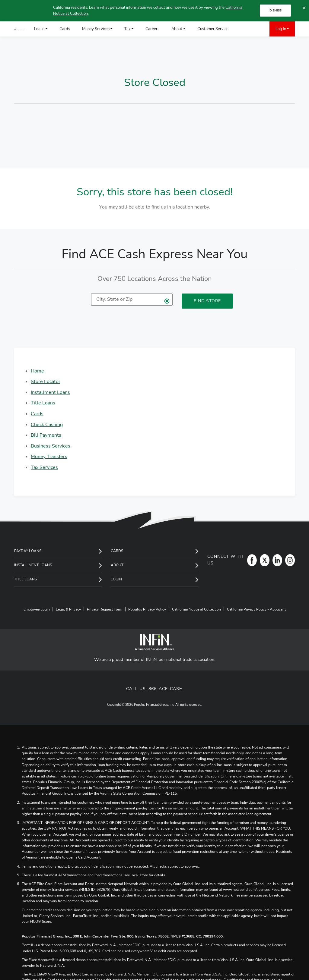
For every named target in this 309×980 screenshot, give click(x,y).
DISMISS (276, 11)
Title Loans (43, 403)
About (117, 565)
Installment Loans (50, 392)
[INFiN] (154, 642)
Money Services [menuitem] (96, 29)
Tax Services (44, 467)
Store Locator (46, 382)
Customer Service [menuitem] (213, 29)
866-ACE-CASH (166, 689)
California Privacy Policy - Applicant (256, 609)
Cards (37, 414)
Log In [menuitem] (281, 29)
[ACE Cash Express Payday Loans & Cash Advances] (20, 29)
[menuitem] (244, 29)
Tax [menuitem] (127, 29)
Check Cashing (47, 425)
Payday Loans (28, 551)
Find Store (207, 301)
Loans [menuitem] (39, 29)
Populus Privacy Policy (147, 609)
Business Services (51, 446)
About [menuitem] (177, 29)
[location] (132, 300)
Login (116, 579)
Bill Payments (46, 435)
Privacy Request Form (105, 609)
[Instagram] (288, 560)
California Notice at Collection (196, 609)
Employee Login (37, 609)
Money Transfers (49, 457)
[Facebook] (250, 560)
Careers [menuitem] (152, 29)
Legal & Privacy (68, 609)
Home (37, 371)
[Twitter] (263, 560)
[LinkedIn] (276, 560)
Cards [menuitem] (65, 29)
